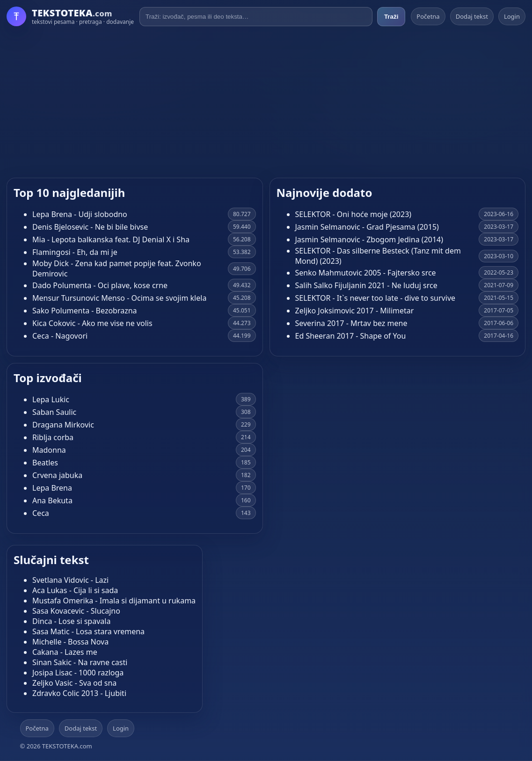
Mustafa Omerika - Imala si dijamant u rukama (114, 601)
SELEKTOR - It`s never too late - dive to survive (375, 298)
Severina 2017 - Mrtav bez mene (351, 323)
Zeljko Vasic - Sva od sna (74, 683)
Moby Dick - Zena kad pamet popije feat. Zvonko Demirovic (117, 268)
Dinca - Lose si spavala (71, 621)
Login (512, 16)
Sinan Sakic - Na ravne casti (80, 662)
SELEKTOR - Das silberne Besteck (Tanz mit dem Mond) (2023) (378, 256)
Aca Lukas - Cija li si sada (75, 590)
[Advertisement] (266, 102)
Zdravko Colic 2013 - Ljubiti (79, 693)
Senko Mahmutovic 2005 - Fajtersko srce (366, 273)
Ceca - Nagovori (60, 336)
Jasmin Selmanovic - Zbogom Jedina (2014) (369, 239)
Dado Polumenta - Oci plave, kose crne (100, 285)
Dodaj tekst (472, 16)
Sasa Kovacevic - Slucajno (76, 611)
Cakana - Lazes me (65, 652)
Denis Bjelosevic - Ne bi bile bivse (90, 227)
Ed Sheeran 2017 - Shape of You (351, 336)
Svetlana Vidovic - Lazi (70, 580)
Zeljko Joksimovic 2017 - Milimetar (355, 311)
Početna (428, 16)
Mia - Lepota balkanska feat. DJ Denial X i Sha (111, 239)
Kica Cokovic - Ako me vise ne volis (92, 323)
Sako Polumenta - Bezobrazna (85, 311)
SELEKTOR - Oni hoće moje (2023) (353, 214)
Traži (391, 17)
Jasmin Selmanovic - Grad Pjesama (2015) (367, 227)
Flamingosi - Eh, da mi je (75, 252)
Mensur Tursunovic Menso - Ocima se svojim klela (119, 298)
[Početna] (70, 16)
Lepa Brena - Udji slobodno (80, 214)
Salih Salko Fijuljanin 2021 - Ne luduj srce (366, 285)
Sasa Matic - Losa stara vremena (88, 631)
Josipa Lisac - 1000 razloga (78, 673)
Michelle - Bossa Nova (70, 642)
